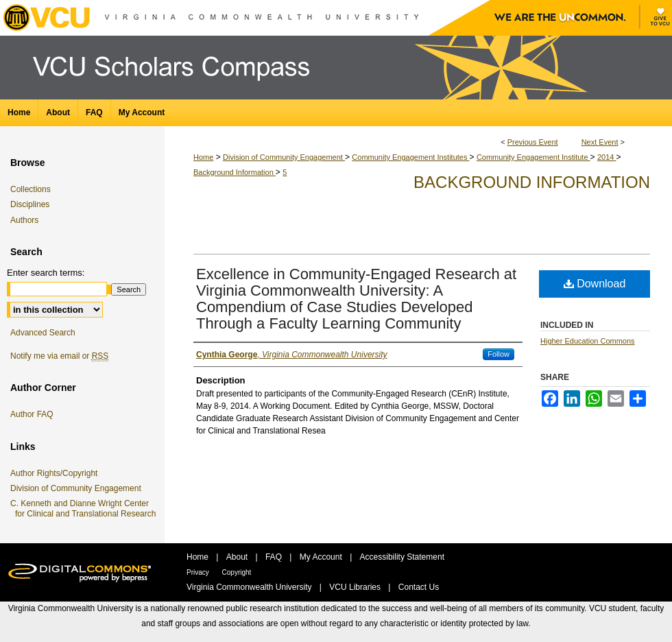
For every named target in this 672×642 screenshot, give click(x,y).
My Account (322, 557)
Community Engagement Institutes (410, 157)
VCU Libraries (356, 587)
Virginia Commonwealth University (250, 587)
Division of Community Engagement (284, 157)
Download (595, 284)
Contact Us (419, 587)
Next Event (600, 142)
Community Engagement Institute (533, 157)
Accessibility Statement (402, 557)
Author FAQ (34, 414)
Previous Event (533, 142)
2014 (607, 157)
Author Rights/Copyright (56, 473)
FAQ (275, 557)
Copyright (237, 572)
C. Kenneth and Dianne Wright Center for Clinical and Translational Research (85, 508)
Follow (499, 354)
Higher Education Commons (588, 341)
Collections (33, 189)
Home (203, 157)
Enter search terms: (46, 273)
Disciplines (32, 204)
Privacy (199, 572)
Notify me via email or (62, 356)
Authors (27, 220)
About (238, 557)
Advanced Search (43, 333)
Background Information (235, 172)
